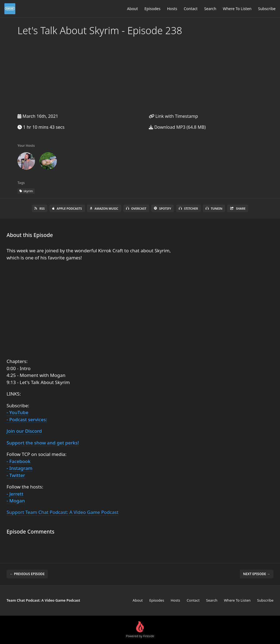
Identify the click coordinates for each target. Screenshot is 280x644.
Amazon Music (104, 208)
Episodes (152, 9)
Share (238, 208)
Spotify (163, 208)
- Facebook (19, 461)
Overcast (136, 208)
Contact (191, 9)
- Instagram (19, 468)
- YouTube (17, 412)
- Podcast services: (27, 419)
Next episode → (257, 574)
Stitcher (188, 208)
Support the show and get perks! (43, 443)
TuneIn (214, 208)
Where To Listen (237, 9)
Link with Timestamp (173, 116)
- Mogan (16, 501)
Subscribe (267, 9)
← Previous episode (27, 574)
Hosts (172, 9)
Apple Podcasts (67, 208)
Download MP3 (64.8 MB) (177, 127)
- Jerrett (15, 494)
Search (210, 9)
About (133, 9)
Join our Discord (24, 431)
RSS (40, 208)
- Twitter (16, 475)
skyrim (26, 191)
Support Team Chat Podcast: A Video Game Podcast (62, 512)
